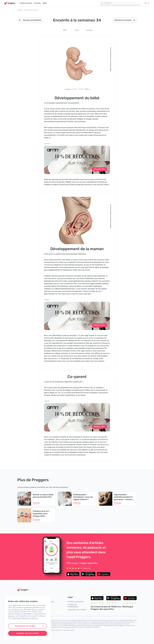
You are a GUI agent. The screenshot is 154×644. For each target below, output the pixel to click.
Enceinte (37, 3)
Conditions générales (76, 602)
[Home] (10, 3)
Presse (45, 611)
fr (147, 3)
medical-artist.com (111, 53)
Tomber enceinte (26, 3)
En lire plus (36, 503)
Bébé (45, 3)
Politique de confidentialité (73, 606)
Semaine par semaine (31, 10)
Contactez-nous (48, 602)
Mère (77, 30)
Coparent (89, 30)
